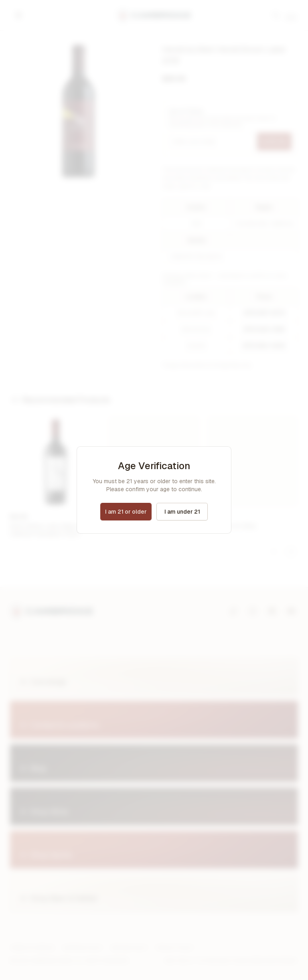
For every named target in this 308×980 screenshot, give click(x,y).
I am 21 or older (126, 512)
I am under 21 (182, 512)
